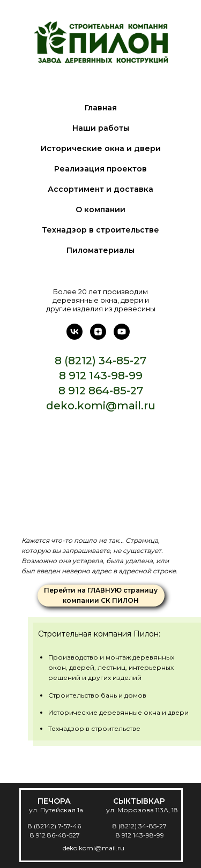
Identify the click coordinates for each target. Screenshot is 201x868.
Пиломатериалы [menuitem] (100, 250)
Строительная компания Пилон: (99, 634)
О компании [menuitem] (100, 209)
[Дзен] (98, 337)
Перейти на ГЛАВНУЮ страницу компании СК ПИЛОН (101, 595)
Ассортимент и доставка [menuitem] (100, 189)
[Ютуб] (122, 337)
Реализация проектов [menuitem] (100, 169)
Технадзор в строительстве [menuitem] (100, 230)
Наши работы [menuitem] (101, 128)
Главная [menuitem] (101, 108)
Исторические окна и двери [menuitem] (101, 148)
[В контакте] (75, 337)
